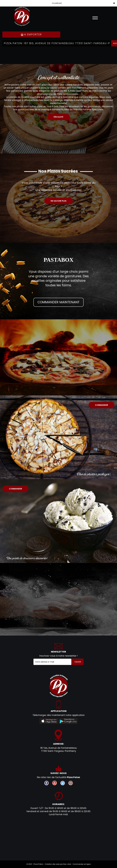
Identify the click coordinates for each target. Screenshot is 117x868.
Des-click (67, 864)
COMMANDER (102, 405)
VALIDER (78, 662)
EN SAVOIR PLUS (59, 201)
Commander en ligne (82, 864)
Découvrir (59, 117)
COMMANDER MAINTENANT (59, 302)
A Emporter (31, 34)
